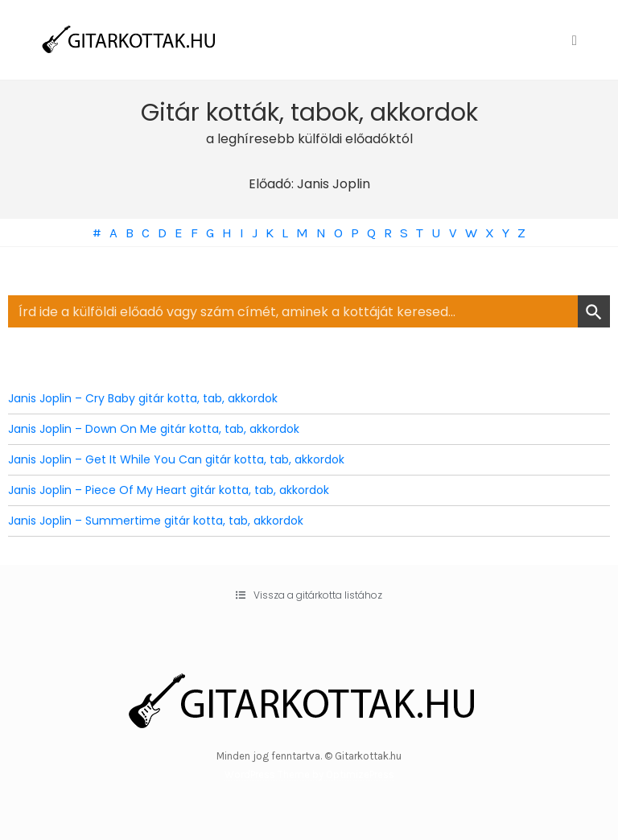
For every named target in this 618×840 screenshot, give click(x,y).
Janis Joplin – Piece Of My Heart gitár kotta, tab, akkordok (169, 490)
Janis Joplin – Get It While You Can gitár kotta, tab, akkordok (176, 459)
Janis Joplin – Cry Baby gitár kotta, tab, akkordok (143, 398)
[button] (309, 595)
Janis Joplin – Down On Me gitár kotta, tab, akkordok (154, 429)
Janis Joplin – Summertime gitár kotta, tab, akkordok (156, 521)
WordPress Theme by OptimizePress (309, 774)
